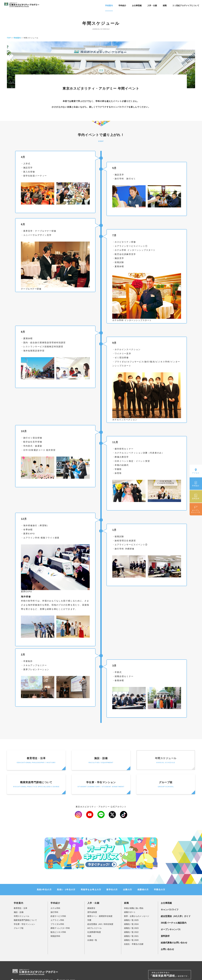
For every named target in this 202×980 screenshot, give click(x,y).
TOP (9, 38)
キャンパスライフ (170, 910)
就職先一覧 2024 (131, 924)
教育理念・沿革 (36, 760)
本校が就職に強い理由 (134, 908)
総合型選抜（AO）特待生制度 (100, 924)
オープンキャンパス (171, 929)
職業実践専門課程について (36, 784)
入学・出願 (152, 6)
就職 (165, 6)
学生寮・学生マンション (101, 784)
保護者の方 (143, 890)
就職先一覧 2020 (131, 940)
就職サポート (130, 912)
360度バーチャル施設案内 (174, 923)
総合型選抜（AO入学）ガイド (176, 916)
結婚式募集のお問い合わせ (174, 943)
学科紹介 (122, 6)
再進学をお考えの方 (91, 890)
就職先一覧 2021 (131, 936)
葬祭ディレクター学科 (60, 928)
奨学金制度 (92, 912)
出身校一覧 (92, 940)
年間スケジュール (166, 760)
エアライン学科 (57, 920)
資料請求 (165, 936)
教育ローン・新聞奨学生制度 (100, 916)
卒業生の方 (160, 890)
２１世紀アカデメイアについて (186, 6)
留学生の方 (112, 890)
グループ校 (166, 784)
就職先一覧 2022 (131, 932)
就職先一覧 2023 (131, 928)
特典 (89, 936)
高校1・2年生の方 (66, 890)
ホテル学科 (55, 908)
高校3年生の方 (44, 890)
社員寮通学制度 (94, 932)
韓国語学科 (55, 936)
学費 (89, 920)
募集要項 (91, 908)
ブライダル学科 (57, 924)
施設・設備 (101, 760)
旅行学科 (54, 912)
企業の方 (128, 890)
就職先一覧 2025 (131, 920)
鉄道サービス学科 (58, 916)
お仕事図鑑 (137, 6)
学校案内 (109, 6)
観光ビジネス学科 (58, 932)
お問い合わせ (167, 949)
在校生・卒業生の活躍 (134, 944)
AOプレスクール (95, 928)
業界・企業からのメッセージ (137, 916)
